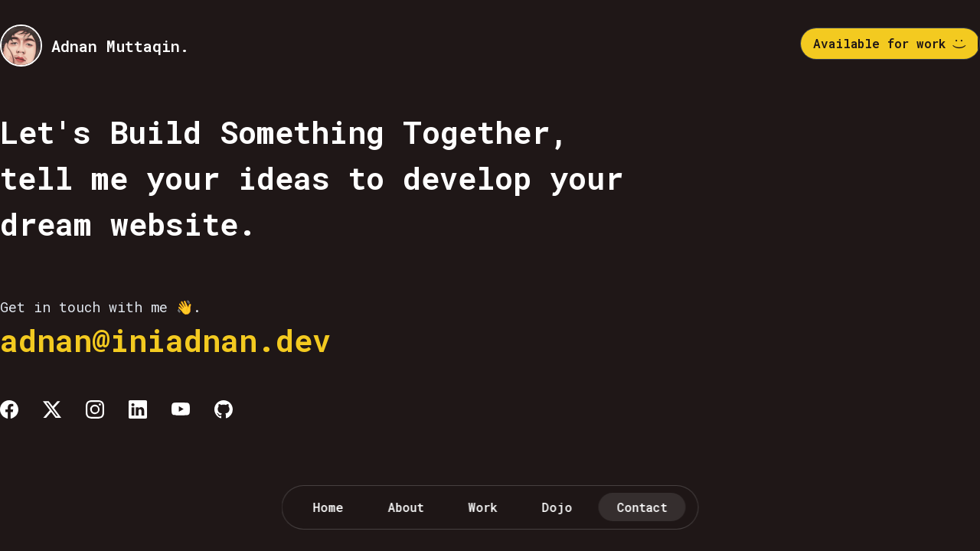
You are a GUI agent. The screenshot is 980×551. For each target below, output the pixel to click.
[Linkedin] (138, 409)
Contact (642, 507)
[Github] (224, 409)
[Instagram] (95, 409)
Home (328, 507)
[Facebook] (9, 409)
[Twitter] (52, 409)
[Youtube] (181, 409)
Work (483, 507)
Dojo (557, 507)
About (406, 507)
